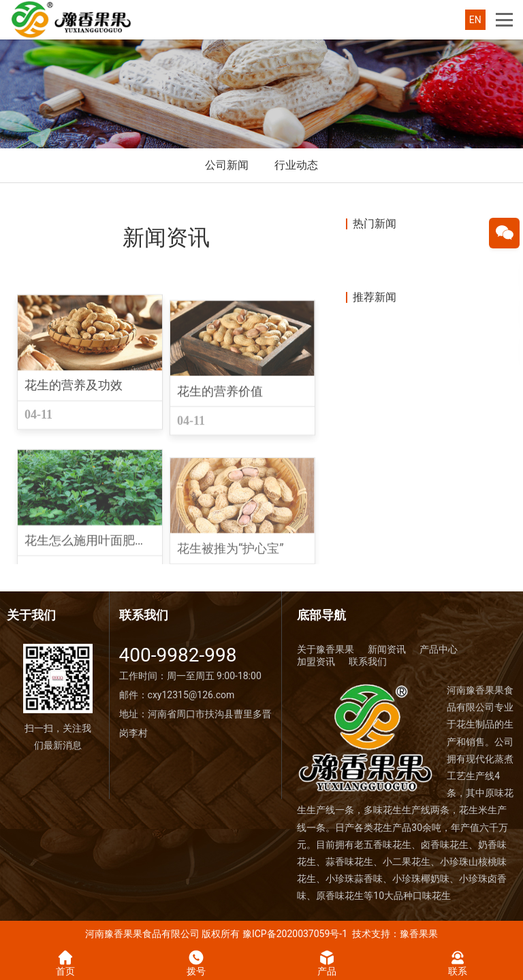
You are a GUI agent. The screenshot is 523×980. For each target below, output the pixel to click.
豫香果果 (419, 934)
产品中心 (439, 649)
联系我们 (368, 661)
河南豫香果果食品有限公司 (142, 934)
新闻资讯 (387, 649)
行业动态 (296, 165)
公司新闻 (227, 165)
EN (475, 20)
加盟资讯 (316, 661)
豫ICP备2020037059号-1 (295, 934)
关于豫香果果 (326, 649)
